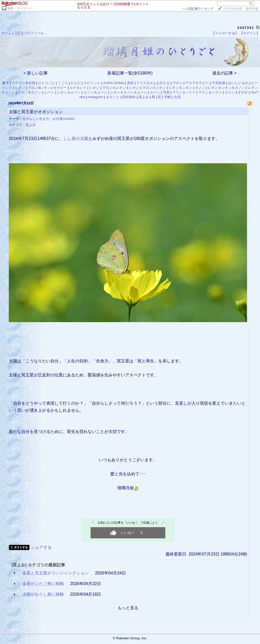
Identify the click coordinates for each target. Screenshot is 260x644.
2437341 (246, 28)
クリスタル (145, 83)
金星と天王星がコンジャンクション (56, 573)
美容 (130, 83)
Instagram (95, 97)
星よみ (144, 97)
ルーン (155, 92)
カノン (200, 88)
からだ (76, 83)
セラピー (60, 88)
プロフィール (34, 33)
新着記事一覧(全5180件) (130, 73)
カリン (230, 92)
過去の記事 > (224, 73)
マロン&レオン (39, 88)
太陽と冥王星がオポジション (36, 112)
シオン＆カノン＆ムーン (129, 92)
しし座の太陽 (76, 138)
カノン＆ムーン (95, 92)
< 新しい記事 (36, 73)
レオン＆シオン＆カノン (226, 88)
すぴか (243, 92)
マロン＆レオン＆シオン (121, 88)
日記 (18, 33)
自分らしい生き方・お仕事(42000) (49, 119)
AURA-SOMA (114, 83)
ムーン (49, 92)
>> (198, 9)
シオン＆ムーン (69, 92)
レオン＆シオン (180, 88)
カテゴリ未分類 (23, 83)
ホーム (6, 33)
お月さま (163, 83)
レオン (20, 88)
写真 (166, 92)
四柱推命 (129, 97)
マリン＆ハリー (210, 92)
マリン (177, 92)
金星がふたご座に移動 (43, 584)
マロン (178, 83)
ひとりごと (47, 83)
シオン (94, 88)
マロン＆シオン (154, 88)
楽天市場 (252, 9)
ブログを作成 (232, 9)
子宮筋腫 (218, 83)
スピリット (92, 83)
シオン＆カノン (29, 92)
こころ (63, 83)
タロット (113, 97)
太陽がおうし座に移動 (43, 594)
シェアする (41, 547)
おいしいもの (238, 83)
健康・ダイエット (20, 8)
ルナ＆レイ (78, 88)
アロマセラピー (197, 83)
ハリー (190, 92)
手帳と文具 (172, 97)
